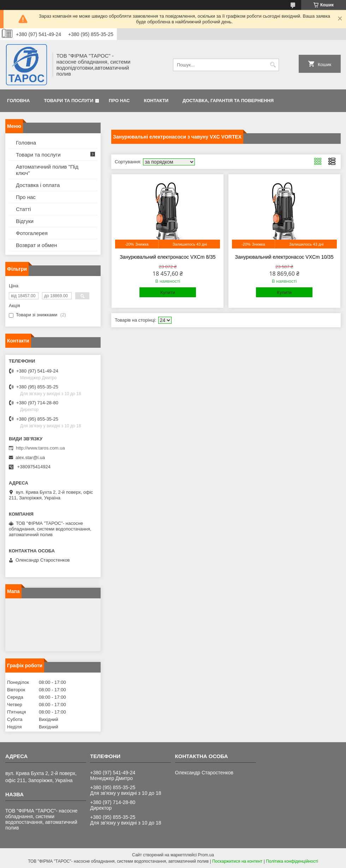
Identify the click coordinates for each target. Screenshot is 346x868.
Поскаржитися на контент (237, 861)
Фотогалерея (32, 233)
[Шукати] (273, 65)
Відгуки (25, 221)
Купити (168, 292)
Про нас (119, 101)
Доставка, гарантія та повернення (228, 101)
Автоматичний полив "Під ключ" (47, 170)
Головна (18, 101)
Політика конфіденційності (292, 861)
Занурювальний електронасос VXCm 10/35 (284, 257)
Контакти (156, 101)
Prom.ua (206, 855)
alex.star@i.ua (30, 458)
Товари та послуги (68, 101)
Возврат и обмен (37, 245)
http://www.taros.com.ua (40, 448)
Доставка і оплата (38, 185)
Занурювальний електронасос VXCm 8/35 (168, 257)
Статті (23, 209)
